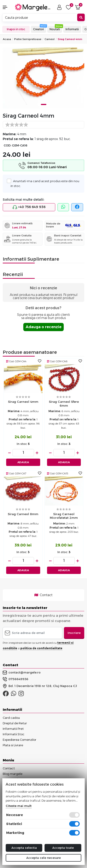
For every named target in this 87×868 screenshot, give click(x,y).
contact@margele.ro (22, 673)
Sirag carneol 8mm (23, 514)
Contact (43, 595)
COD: (7, 145)
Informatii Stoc (14, 734)
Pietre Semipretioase (28, 39)
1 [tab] (44, 104)
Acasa (7, 39)
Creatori (38, 29)
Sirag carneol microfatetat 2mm (64, 516)
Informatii (72, 29)
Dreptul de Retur (15, 723)
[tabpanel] (43, 78)
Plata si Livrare (13, 745)
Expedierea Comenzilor (20, 740)
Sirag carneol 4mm (23, 402)
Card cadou (11, 718)
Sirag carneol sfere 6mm (64, 404)
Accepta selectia (24, 848)
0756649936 (16, 679)
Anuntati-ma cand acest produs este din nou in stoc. (45, 183)
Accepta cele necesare (43, 858)
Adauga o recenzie (43, 327)
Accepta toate (63, 848)
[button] (7, 7)
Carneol (50, 39)
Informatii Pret (13, 729)
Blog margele (13, 774)
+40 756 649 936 (29, 207)
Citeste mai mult (19, 806)
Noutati (55, 29)
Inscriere (74, 633)
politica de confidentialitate (41, 648)
